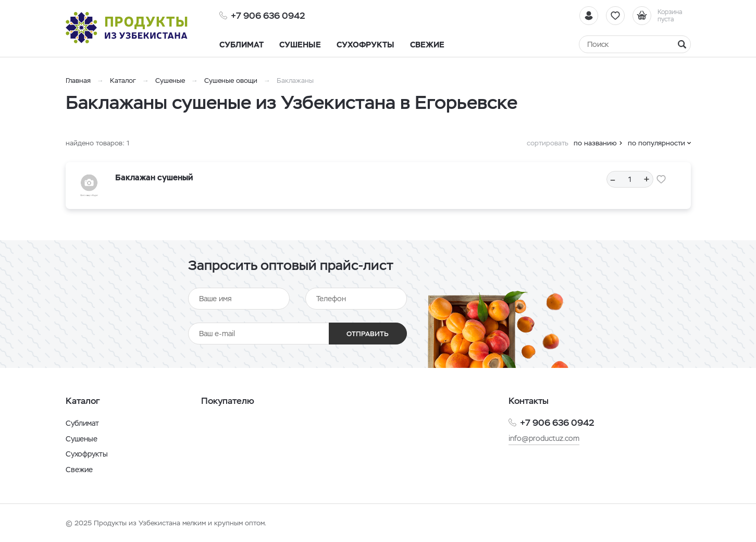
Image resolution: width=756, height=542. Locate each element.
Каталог (123, 81)
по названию (595, 143)
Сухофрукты (87, 454)
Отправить (368, 334)
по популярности (656, 143)
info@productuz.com (544, 438)
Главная (78, 81)
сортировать (548, 143)
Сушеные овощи (231, 81)
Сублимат (82, 423)
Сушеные (170, 81)
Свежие (79, 470)
